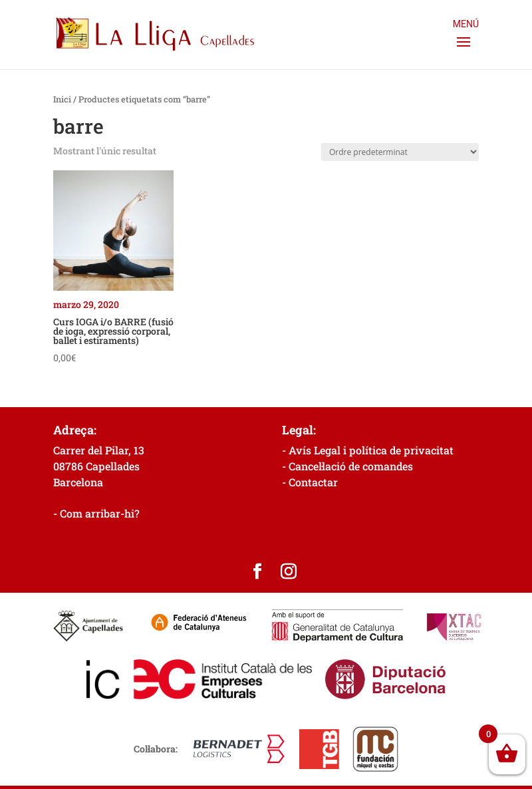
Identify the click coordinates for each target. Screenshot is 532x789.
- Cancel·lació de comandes (347, 466)
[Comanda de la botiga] (400, 152)
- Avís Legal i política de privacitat (368, 450)
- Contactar (310, 482)
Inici (62, 99)
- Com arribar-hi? (96, 513)
